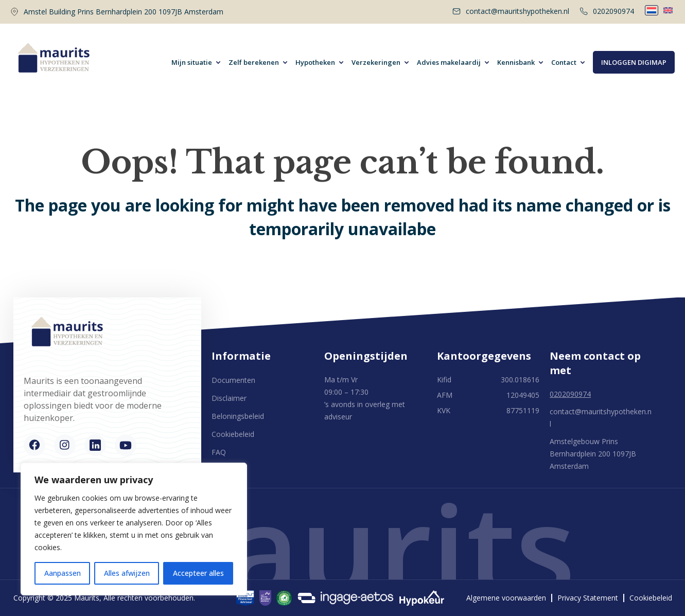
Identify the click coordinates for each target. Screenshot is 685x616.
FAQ (219, 452)
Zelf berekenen (254, 62)
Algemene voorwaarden (506, 598)
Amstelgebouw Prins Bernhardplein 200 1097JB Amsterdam (593, 454)
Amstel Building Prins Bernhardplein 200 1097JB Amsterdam (124, 12)
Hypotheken (315, 62)
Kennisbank (516, 62)
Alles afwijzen (127, 573)
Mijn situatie (192, 62)
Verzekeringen (376, 62)
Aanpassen (63, 573)
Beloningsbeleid (238, 416)
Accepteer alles (198, 573)
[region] (134, 529)
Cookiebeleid (233, 434)
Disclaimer (229, 398)
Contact (564, 62)
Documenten (233, 380)
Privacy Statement (588, 598)
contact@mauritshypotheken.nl (511, 11)
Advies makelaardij (449, 62)
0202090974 (607, 11)
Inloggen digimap (634, 62)
